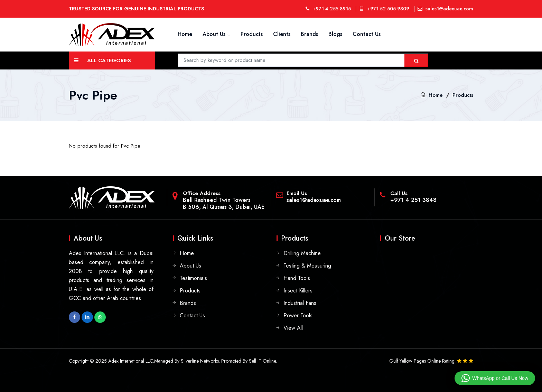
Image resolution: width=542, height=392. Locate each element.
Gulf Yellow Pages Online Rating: (423, 361)
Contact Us (367, 34)
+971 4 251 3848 (413, 200)
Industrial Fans (300, 303)
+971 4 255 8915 (328, 9)
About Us (214, 34)
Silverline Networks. (200, 361)
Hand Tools (297, 278)
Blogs (335, 34)
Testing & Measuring (307, 266)
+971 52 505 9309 (384, 9)
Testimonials (193, 278)
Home (185, 34)
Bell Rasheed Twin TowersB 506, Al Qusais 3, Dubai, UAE (224, 203)
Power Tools (298, 315)
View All (293, 328)
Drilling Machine (302, 253)
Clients (282, 34)
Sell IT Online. (263, 361)
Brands (309, 34)
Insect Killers (298, 291)
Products (252, 34)
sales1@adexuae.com (445, 9)
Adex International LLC (131, 361)
